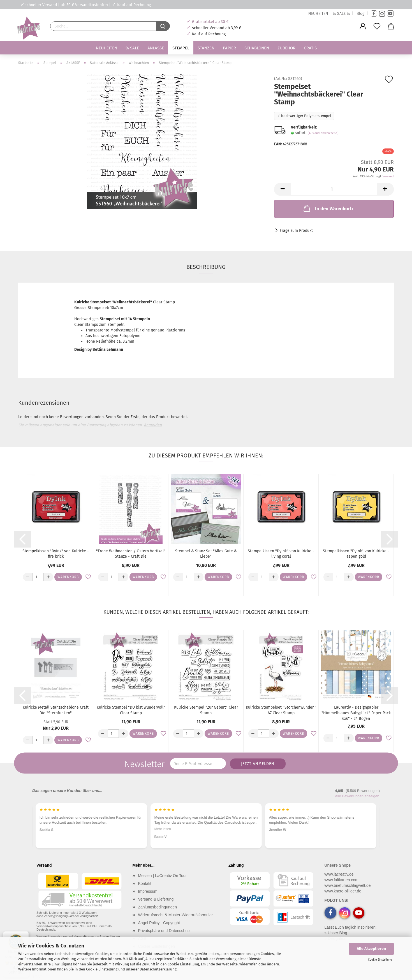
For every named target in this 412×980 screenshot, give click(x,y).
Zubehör (286, 48)
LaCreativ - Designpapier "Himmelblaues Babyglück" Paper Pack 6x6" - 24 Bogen (356, 713)
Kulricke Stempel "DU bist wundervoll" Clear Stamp (131, 710)
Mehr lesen (48, 834)
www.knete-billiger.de (343, 891)
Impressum (148, 891)
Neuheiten (107, 48)
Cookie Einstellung (380, 960)
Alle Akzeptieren (371, 949)
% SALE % (341, 14)
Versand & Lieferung (156, 899)
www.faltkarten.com (342, 880)
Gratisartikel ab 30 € (210, 22)
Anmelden (153, 425)
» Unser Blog (336, 933)
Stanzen (206, 48)
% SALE (132, 48)
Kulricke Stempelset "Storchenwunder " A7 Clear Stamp (281, 710)
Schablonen (257, 48)
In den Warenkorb (328, 208)
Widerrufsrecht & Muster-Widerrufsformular (176, 915)
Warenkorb (68, 577)
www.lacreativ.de (339, 874)
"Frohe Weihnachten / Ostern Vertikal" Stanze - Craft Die (131, 554)
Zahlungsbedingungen (158, 907)
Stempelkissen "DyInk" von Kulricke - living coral (281, 554)
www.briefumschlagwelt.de (348, 885)
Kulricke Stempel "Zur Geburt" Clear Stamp (206, 710)
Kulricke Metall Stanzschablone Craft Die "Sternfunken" (56, 710)
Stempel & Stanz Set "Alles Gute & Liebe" (206, 554)
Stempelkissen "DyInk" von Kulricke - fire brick (56, 554)
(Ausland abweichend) (323, 133)
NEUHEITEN (318, 14)
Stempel (181, 48)
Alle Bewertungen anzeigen (357, 796)
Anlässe (156, 48)
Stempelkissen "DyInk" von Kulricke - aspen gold (356, 554)
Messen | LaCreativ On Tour (163, 876)
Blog (360, 14)
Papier (229, 48)
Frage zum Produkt (296, 231)
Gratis (310, 48)
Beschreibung (206, 267)
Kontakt (145, 883)
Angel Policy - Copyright (159, 923)
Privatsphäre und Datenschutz (165, 931)
